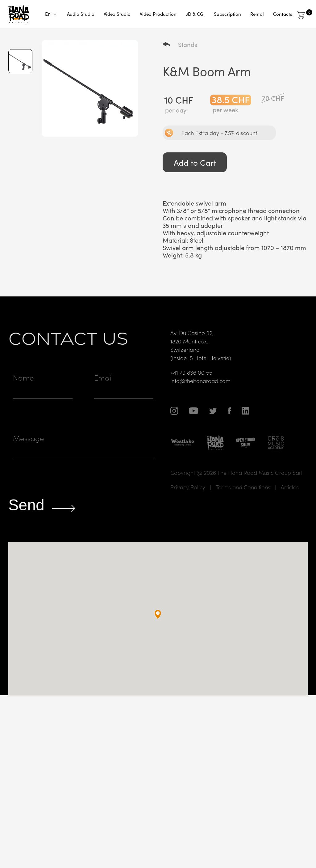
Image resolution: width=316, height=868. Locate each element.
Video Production (158, 14)
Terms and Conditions (243, 500)
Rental (257, 14)
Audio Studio (81, 14)
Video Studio (117, 14)
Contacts (283, 14)
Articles (290, 500)
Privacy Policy (188, 500)
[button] (158, 628)
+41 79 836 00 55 (191, 386)
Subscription (227, 14)
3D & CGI (195, 14)
